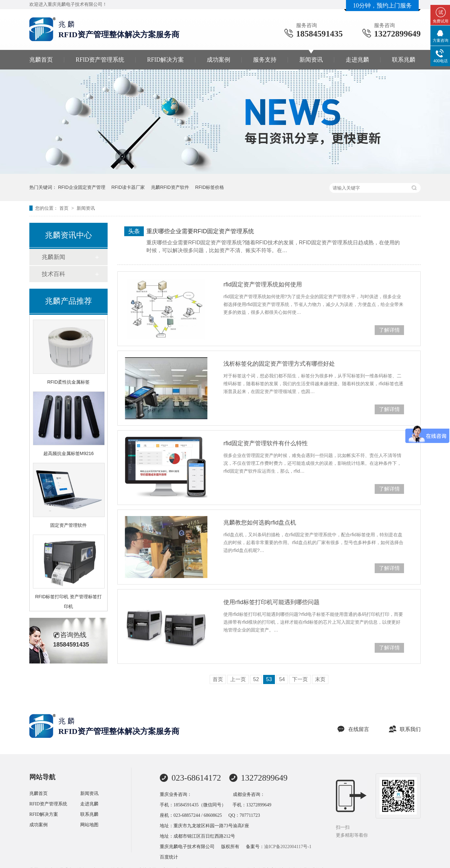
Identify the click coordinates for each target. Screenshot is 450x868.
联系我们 (405, 729)
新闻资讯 (311, 60)
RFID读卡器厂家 (128, 187)
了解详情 (389, 330)
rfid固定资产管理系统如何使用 (263, 284)
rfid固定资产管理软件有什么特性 (266, 443)
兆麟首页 (41, 60)
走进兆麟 (357, 60)
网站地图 (89, 825)
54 (282, 679)
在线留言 (353, 729)
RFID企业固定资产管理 (82, 187)
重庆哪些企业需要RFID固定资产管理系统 (200, 231)
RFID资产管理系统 (100, 60)
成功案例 (218, 60)
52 (256, 679)
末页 (320, 679)
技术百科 (53, 274)
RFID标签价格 (210, 187)
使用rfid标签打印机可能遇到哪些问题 (271, 602)
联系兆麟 (404, 60)
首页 (65, 208)
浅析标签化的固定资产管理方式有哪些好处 (279, 364)
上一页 (238, 679)
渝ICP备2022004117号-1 (288, 847)
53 (269, 679)
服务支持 (265, 60)
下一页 (300, 679)
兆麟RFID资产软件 (170, 187)
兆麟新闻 (53, 257)
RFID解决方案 (165, 60)
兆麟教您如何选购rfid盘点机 (260, 523)
